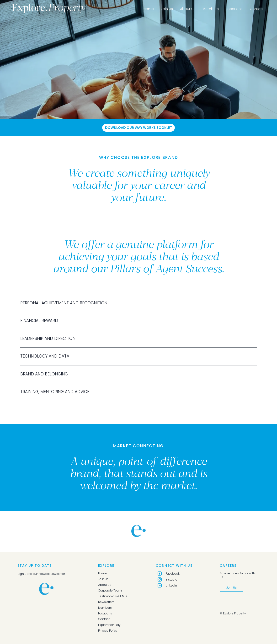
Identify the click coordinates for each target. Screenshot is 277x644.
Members (211, 9)
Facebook (169, 574)
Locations (234, 9)
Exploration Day (109, 625)
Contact (257, 9)
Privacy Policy (108, 631)
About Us (188, 9)
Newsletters (106, 602)
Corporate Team (110, 591)
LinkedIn (167, 585)
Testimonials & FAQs (113, 596)
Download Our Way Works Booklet (138, 128)
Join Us (167, 9)
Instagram (169, 579)
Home (149, 9)
